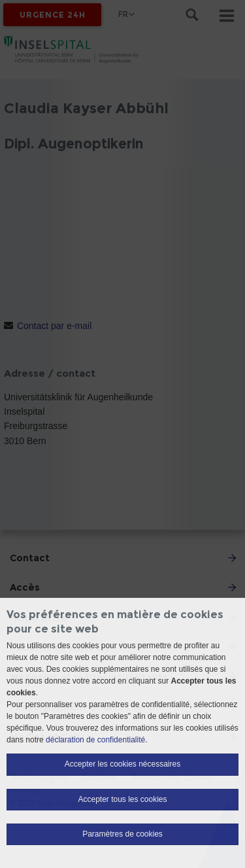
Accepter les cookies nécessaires (122, 764)
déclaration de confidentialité (95, 740)
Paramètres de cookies (122, 834)
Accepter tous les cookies (122, 799)
